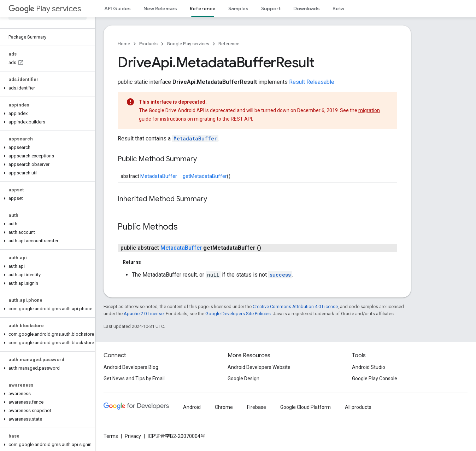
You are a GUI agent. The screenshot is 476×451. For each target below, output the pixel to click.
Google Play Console (375, 378)
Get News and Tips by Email (134, 378)
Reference (229, 44)
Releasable (320, 82)
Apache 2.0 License (144, 314)
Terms (111, 436)
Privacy (133, 436)
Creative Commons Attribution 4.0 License (295, 307)
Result (297, 82)
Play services (45, 9)
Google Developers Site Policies (238, 314)
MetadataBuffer (195, 138)
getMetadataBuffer (205, 176)
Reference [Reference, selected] (203, 8)
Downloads (307, 8)
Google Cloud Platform (305, 407)
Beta (338, 8)
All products (358, 407)
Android (192, 407)
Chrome (224, 407)
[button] (46, 88)
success (280, 275)
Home (124, 44)
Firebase (257, 407)
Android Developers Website (259, 367)
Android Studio (369, 367)
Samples (238, 8)
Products (148, 44)
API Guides (117, 8)
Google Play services (188, 44)
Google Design (243, 378)
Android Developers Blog (131, 367)
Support (271, 8)
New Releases (160, 8)
